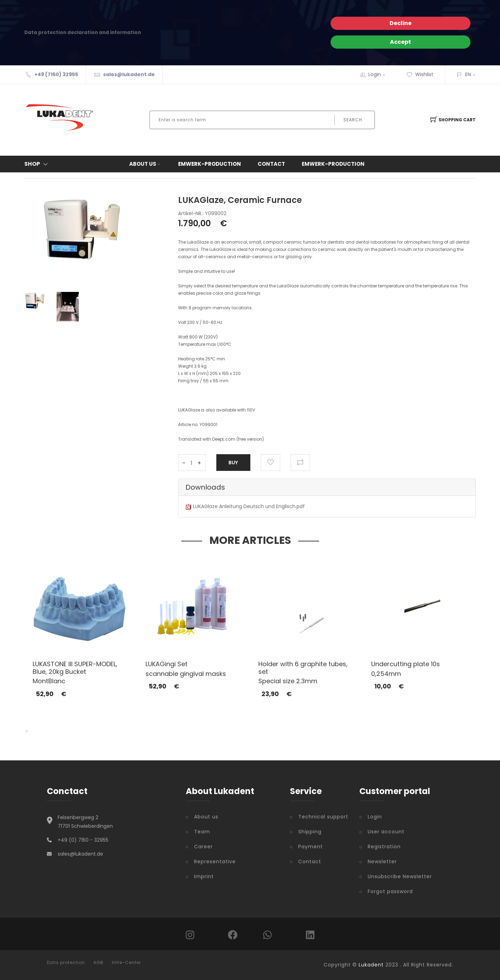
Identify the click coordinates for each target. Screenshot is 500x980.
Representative (215, 861)
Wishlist (420, 74)
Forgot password (390, 891)
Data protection (66, 963)
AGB (98, 963)
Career (203, 847)
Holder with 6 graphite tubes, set (303, 668)
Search (353, 120)
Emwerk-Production (210, 164)
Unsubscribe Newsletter (400, 876)
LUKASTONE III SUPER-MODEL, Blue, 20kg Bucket (75, 668)
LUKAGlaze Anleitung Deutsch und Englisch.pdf (249, 506)
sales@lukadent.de (129, 74)
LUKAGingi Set (166, 664)
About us (145, 164)
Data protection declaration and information (83, 32)
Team (202, 832)
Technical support (323, 817)
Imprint (204, 876)
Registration (384, 847)
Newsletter (382, 861)
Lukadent (371, 965)
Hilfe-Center (126, 963)
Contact (271, 164)
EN (468, 74)
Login (379, 74)
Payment (311, 847)
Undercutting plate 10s (406, 664)
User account (386, 832)
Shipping (310, 832)
